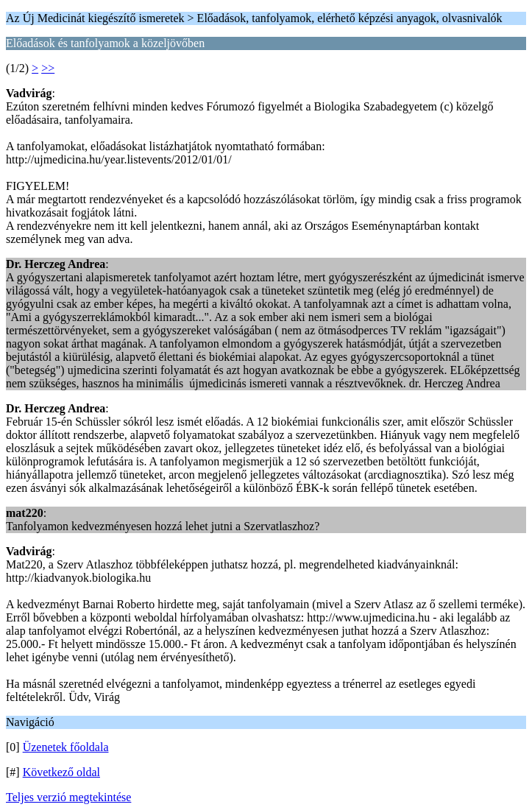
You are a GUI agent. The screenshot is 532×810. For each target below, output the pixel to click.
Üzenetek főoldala (66, 747)
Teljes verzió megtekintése (68, 797)
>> (48, 68)
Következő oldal (61, 772)
